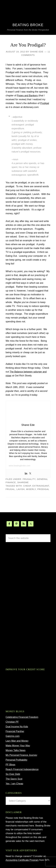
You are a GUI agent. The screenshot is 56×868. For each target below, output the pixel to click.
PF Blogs (11, 765)
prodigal (43, 489)
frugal (10, 489)
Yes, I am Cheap (14, 784)
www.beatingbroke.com (20, 466)
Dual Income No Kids (17, 727)
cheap (27, 486)
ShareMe (23, 482)
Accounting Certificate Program (22, 860)
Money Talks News (16, 750)
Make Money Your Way (18, 746)
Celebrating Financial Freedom (22, 717)
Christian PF (12, 722)
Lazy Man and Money (17, 741)
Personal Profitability (17, 760)
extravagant (41, 486)
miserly (31, 489)
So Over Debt (13, 774)
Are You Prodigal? (28, 45)
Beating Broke (28, 25)
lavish (21, 489)
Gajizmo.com (13, 736)
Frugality (29, 479)
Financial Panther (15, 731)
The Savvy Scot (14, 779)
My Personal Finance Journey (22, 755)
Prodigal (45, 103)
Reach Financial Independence (22, 769)
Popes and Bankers (27, 96)
